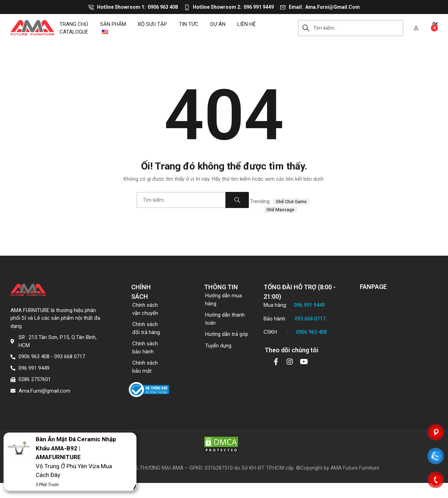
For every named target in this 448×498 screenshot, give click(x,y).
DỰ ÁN (218, 24)
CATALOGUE (74, 32)
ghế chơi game (291, 202)
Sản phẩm (113, 24)
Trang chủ (74, 24)
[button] (416, 28)
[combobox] (358, 28)
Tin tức (189, 24)
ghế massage (280, 210)
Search (306, 28)
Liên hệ (247, 24)
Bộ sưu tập (152, 24)
